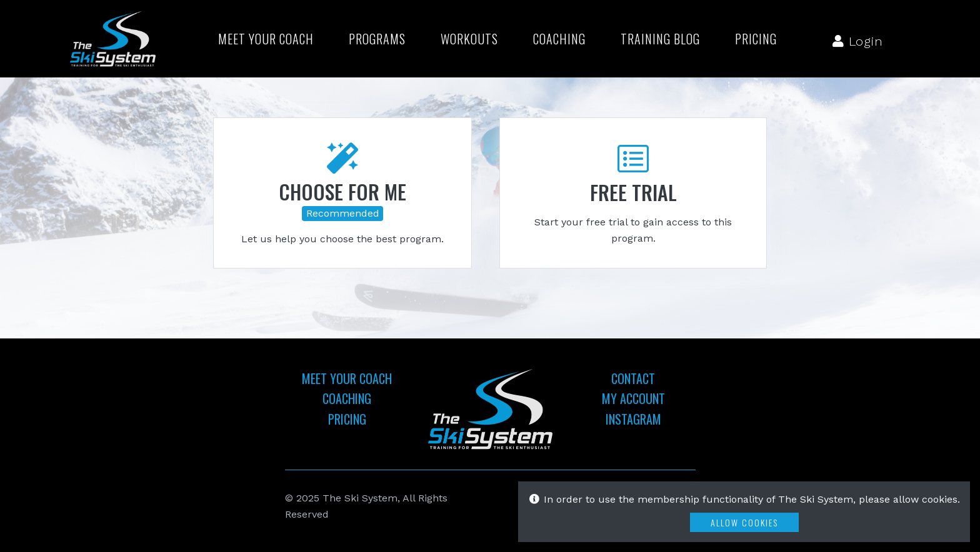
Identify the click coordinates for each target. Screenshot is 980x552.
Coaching (559, 39)
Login (858, 41)
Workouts (469, 39)
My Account (633, 398)
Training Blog (660, 39)
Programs (377, 39)
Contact (633, 378)
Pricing (756, 39)
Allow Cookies (744, 522)
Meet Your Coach (266, 39)
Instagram (633, 419)
